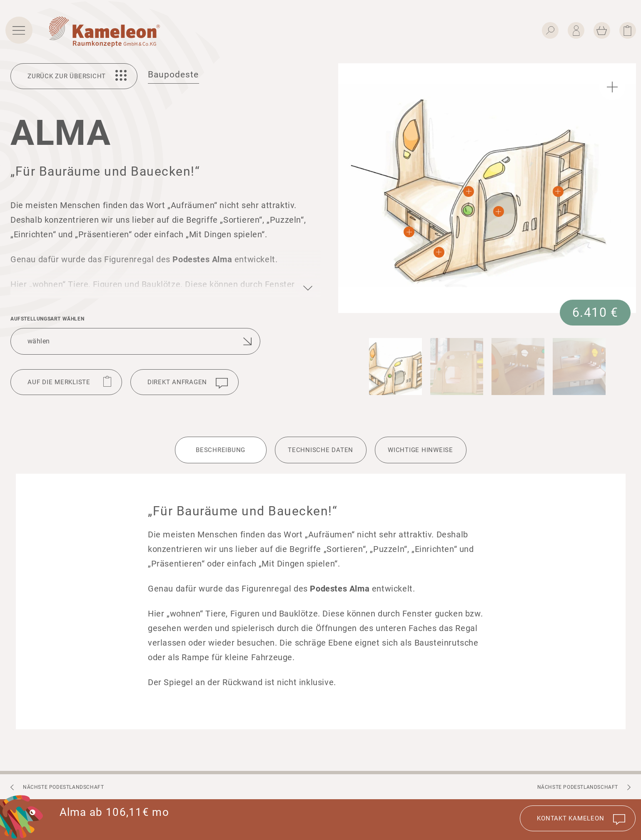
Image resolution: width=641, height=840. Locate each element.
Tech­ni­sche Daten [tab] (320, 450)
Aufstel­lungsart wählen (47, 319)
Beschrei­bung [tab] (221, 450)
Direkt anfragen (177, 382)
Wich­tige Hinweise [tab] (420, 450)
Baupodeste (173, 75)
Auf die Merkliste (59, 382)
